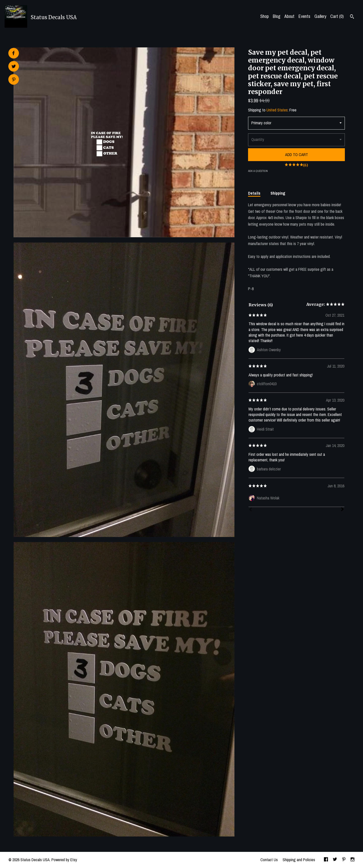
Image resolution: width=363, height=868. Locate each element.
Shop (264, 16)
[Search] (352, 17)
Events (304, 16)
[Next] (342, 510)
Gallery (320, 16)
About (289, 16)
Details (254, 193)
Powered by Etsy (64, 860)
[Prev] (251, 510)
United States (277, 110)
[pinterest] (344, 860)
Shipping (278, 193)
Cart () (337, 16)
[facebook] (326, 860)
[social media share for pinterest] (14, 80)
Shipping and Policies (299, 860)
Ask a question (258, 171)
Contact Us (269, 860)
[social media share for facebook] (13, 53)
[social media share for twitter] (14, 67)
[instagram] (353, 860)
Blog (277, 16)
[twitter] (335, 860)
